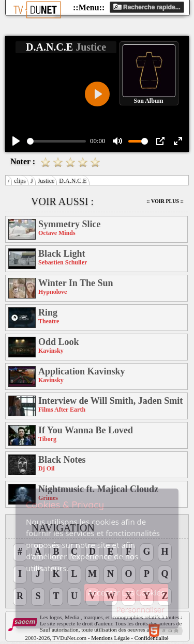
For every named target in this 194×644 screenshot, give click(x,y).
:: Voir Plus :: (165, 201)
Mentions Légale (110, 638)
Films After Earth (62, 410)
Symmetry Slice (69, 224)
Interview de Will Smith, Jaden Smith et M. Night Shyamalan (111, 401)
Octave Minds (57, 233)
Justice (46, 181)
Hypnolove (53, 292)
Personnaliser (140, 610)
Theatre (49, 321)
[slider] (56, 141)
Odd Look (59, 342)
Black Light (62, 254)
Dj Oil (47, 468)
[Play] (16, 141)
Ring (48, 312)
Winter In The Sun (76, 283)
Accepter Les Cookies (126, 593)
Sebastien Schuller (63, 262)
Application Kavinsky (82, 371)
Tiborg (47, 439)
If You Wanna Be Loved (86, 430)
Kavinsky (51, 351)
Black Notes (62, 460)
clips (20, 181)
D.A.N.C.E (73, 181)
